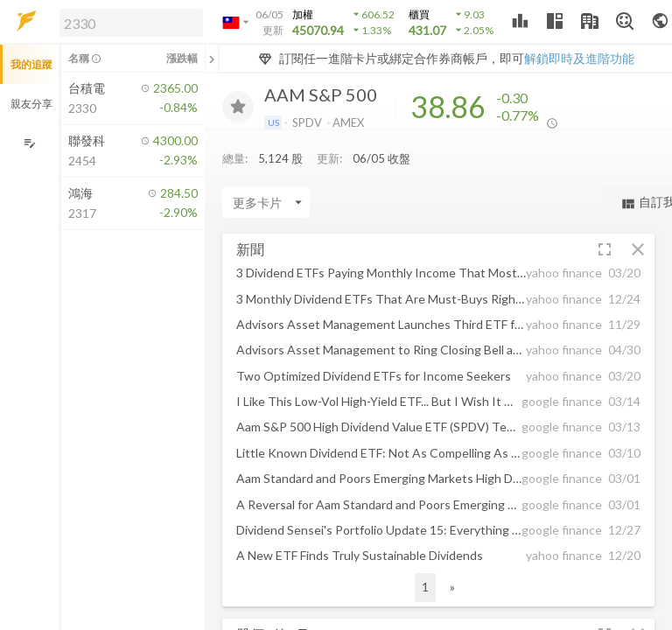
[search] (131, 23)
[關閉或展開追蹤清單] (212, 59)
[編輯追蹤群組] (29, 143)
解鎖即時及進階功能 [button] (579, 58)
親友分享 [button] (31, 104)
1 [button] (425, 591)
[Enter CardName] (266, 206)
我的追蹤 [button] (31, 64)
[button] (128, 22)
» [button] (452, 591)
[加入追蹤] (238, 107)
